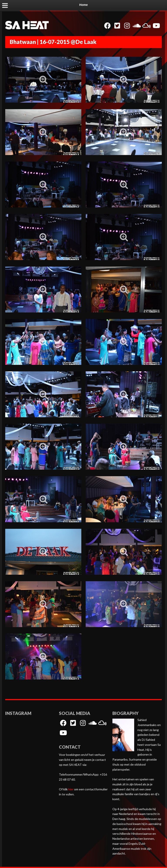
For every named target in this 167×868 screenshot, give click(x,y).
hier (71, 789)
